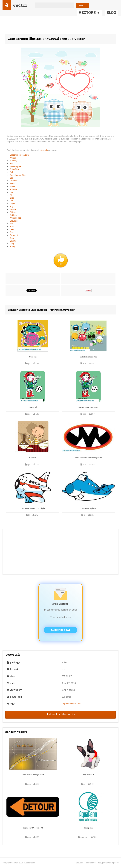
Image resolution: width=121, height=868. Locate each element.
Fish (12, 172)
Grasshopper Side (18, 175)
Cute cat (33, 357)
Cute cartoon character (88, 407)
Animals (44, 150)
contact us (91, 863)
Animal (13, 158)
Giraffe (13, 241)
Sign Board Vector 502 (33, 828)
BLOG (111, 13)
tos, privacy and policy (108, 863)
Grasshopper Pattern (19, 155)
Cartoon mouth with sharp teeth (88, 458)
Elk (11, 195)
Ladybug (14, 221)
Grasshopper (16, 166)
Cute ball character (88, 357)
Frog (12, 244)
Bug (11, 207)
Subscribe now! (60, 630)
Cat (11, 201)
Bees (12, 232)
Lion (12, 192)
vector (20, 5)
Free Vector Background (33, 775)
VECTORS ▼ (89, 13)
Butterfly (13, 161)
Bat (11, 224)
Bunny (13, 247)
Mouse (13, 209)
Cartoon (33, 458)
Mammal (14, 181)
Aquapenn (88, 828)
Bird (11, 164)
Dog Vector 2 (88, 775)
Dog (12, 178)
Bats (12, 227)
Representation (69, 704)
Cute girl (33, 407)
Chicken (13, 212)
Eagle (12, 204)
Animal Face (15, 218)
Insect (12, 184)
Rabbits (13, 215)
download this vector (60, 714)
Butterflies (14, 169)
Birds (12, 198)
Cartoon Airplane (88, 508)
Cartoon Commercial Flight (33, 508)
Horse (12, 186)
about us (79, 863)
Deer (12, 229)
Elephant (14, 235)
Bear (12, 238)
